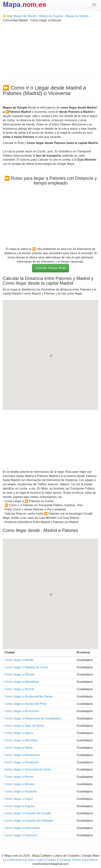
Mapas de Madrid (77, 16)
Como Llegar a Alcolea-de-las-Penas (28, 696)
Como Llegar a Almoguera (22, 762)
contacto (91, 860)
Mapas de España (51, 16)
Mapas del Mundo (25, 16)
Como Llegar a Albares (19, 674)
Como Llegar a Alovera (19, 784)
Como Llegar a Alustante (21, 791)
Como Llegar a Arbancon (21, 835)
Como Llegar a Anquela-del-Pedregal (29, 821)
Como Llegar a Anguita (19, 806)
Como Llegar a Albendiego (22, 682)
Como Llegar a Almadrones (22, 755)
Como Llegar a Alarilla (19, 660)
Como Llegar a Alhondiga (21, 740)
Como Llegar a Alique (18, 748)
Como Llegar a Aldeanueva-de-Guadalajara (33, 718)
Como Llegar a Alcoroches (22, 711)
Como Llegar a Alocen (19, 777)
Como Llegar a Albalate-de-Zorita (26, 667)
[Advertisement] (50, 48)
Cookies (51, 860)
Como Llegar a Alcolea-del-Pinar (26, 704)
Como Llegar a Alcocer (19, 689)
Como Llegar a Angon (19, 799)
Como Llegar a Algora (19, 733)
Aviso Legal (36, 860)
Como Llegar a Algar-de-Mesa (24, 726)
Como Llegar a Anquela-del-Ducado (28, 813)
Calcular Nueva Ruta (50, 268)
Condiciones (15, 860)
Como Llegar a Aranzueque (22, 828)
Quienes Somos (71, 860)
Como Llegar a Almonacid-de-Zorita (28, 769)
